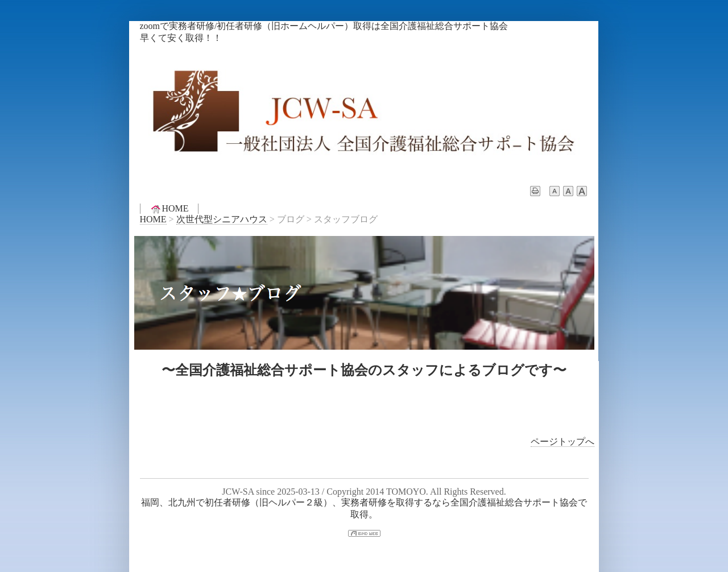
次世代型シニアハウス (222, 219)
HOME (169, 209)
